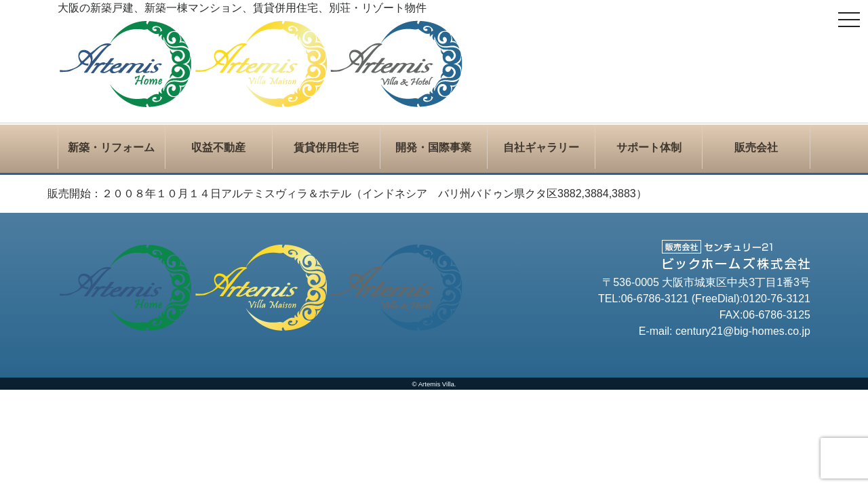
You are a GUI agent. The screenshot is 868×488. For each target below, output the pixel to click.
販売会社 (756, 147)
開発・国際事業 (433, 147)
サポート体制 (649, 147)
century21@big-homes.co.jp (743, 331)
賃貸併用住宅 (326, 147)
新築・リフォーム (111, 147)
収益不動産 (218, 147)
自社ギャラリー (541, 147)
